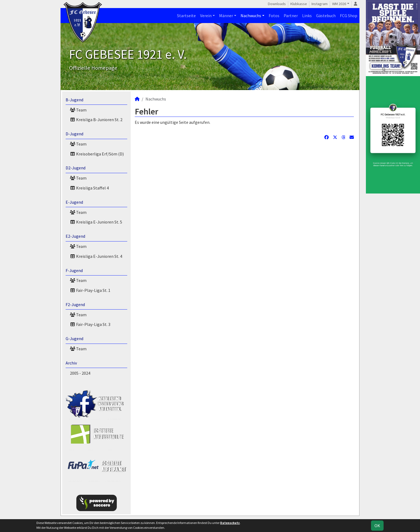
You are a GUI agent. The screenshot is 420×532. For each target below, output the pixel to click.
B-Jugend (74, 100)
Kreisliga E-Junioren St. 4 (96, 256)
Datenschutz (230, 523)
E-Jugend (74, 202)
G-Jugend (74, 338)
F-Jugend (74, 270)
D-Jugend (74, 134)
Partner (291, 16)
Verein (206, 16)
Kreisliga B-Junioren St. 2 (96, 120)
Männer (226, 16)
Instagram (320, 4)
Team (78, 110)
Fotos (274, 16)
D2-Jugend (76, 168)
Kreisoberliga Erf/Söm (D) (97, 154)
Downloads (277, 4)
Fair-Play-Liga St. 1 (90, 290)
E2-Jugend (75, 236)
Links (307, 16)
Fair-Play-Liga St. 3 (90, 324)
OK (377, 526)
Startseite (186, 16)
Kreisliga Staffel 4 (89, 188)
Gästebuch (326, 16)
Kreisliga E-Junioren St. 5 (96, 222)
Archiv (71, 363)
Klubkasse (299, 4)
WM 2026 (339, 4)
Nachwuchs (251, 16)
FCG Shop (349, 16)
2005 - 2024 (80, 373)
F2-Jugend (75, 304)
